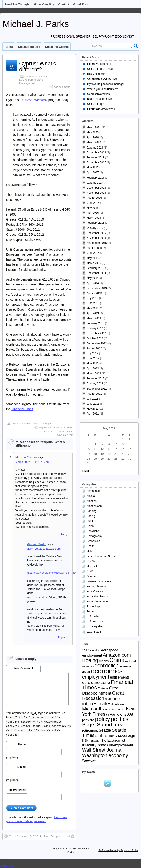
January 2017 (95, 183)
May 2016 (93, 208)
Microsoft (92, 566)
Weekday (41, 100)
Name (22, 744)
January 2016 (95, 228)
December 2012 (96, 333)
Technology (94, 607)
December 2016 (96, 188)
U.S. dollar (93, 616)
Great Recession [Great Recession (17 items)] (103, 695)
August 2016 (94, 198)
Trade (90, 611)
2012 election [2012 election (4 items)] (91, 650)
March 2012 (94, 374)
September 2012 (97, 343)
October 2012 (95, 338)
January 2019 (95, 148)
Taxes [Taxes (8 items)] (94, 740)
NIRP (90, 571)
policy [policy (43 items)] (103, 719)
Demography (94, 536)
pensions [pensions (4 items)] (88, 720)
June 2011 (93, 404)
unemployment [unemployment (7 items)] (121, 745)
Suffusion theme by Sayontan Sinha (118, 850)
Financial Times (22, 409)
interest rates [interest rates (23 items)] (97, 704)
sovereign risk (65, 435)
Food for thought (17, 4)
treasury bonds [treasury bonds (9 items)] (95, 745)
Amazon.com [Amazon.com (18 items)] (117, 655)
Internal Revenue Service (102, 556)
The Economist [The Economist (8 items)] (112, 740)
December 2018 (96, 153)
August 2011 (94, 394)
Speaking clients (57, 47)
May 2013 (93, 308)
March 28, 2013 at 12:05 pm (32, 462)
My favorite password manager (106, 84)
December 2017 (96, 163)
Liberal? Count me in (100, 64)
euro (69, 427)
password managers (99, 581)
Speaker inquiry (29, 47)
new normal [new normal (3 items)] (118, 710)
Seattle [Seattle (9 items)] (105, 730)
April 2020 (93, 137)
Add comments (62, 87)
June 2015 (93, 253)
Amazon (92, 501)
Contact (64, 4)
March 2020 (94, 142)
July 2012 (92, 353)
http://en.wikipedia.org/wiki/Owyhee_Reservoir (54, 573)
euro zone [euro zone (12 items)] (100, 682)
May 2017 (93, 168)
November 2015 (96, 238)
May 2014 (93, 278)
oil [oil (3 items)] (107, 715)
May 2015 (93, 258)
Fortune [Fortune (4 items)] (103, 688)
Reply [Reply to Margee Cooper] (64, 535)
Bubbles (91, 521)
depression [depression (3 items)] (125, 666)
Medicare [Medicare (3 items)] (118, 704)
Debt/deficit (93, 531)
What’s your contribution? (102, 89)
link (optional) (17, 790)
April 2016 (93, 213)
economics (60, 427)
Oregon (91, 576)
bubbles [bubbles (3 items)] (104, 661)
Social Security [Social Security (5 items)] (106, 736)
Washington (94, 632)
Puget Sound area (98, 601)
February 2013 (95, 323)
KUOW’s (27, 100)
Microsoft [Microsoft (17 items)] (92, 709)
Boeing (91, 516)
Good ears (81, 4)
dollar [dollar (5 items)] (86, 672)
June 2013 (93, 303)
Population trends (97, 596)
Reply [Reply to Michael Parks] (61, 638)
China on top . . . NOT (100, 69)
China (90, 526)
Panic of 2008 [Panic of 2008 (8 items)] (121, 714)
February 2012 (95, 379)
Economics (41, 76)
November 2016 (96, 193)
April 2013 (93, 313)
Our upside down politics (102, 79)
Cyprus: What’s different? (38, 66)
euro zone (47, 431)
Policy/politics (35, 80)
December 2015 (96, 233)
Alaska (91, 496)
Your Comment (23, 668)
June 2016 (93, 203)
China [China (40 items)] (117, 660)
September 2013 (97, 288)
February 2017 (95, 178)
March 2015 (94, 263)
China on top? (96, 104)
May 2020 (93, 132)
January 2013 (95, 328)
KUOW (23, 80)
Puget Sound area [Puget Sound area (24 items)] (103, 724)
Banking (29, 76)
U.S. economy (95, 621)
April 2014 (93, 283)
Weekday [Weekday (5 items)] (89, 760)
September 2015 (97, 243)
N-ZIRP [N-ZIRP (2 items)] (106, 710)
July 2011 (92, 399)
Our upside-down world (101, 109)
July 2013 (92, 298)
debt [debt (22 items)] (99, 665)
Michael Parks (31, 424)
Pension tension (96, 586)
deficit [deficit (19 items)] (112, 666)
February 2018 (95, 158)
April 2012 (93, 369)
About (9, 47)
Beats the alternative (99, 99)
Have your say (44, 4)
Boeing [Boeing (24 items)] (90, 660)
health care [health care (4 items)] (113, 699)
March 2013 (94, 318)
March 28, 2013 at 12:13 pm (44, 549)
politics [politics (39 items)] (120, 719)
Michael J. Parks (36, 24)
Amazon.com (95, 506)
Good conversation (98, 94)
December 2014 (96, 273)
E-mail (22, 767)
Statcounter (7, 866)
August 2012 (94, 348)
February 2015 (95, 268)
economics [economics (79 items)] (107, 671)
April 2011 (93, 414)
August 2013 (94, 293)
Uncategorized (27, 83)
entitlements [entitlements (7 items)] (120, 677)
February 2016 (95, 223)
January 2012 (95, 384)
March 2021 (94, 127)
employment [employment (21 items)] (96, 677)
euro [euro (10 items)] (86, 683)
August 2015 (94, 248)
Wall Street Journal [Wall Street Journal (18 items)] (102, 750)
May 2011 (93, 409)
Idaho (90, 551)
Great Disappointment (59, 836)
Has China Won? (97, 74)
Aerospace (93, 491)
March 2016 (94, 218)
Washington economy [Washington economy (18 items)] (105, 755)
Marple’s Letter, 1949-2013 (23, 836)
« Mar (86, 471)
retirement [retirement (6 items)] (90, 730)
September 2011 (97, 389)
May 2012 (93, 364)
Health (91, 546)
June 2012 (93, 358)
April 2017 (93, 173)
